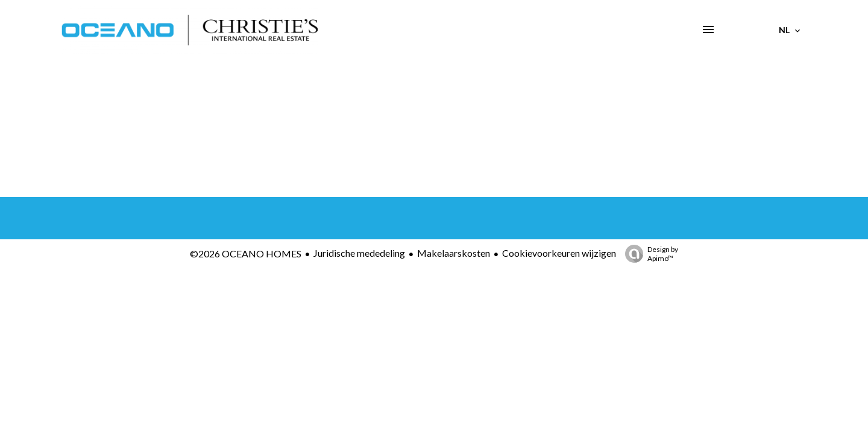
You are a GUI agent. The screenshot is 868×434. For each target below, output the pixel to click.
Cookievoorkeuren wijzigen (559, 253)
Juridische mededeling (359, 253)
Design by (649, 254)
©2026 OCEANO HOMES (246, 253)
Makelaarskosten (454, 253)
